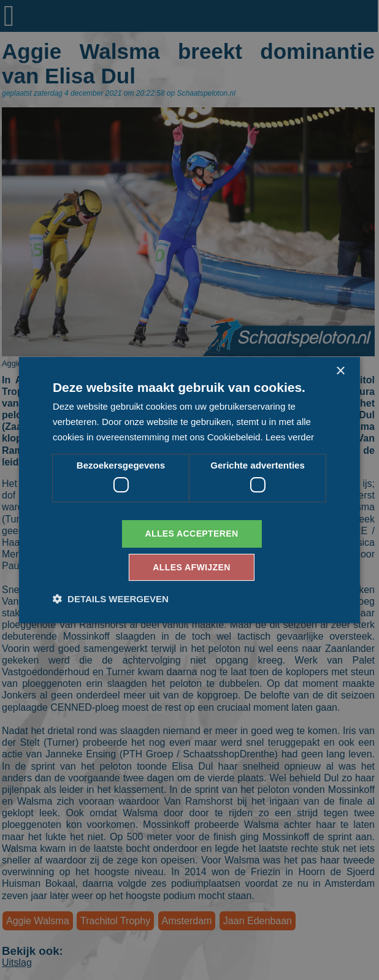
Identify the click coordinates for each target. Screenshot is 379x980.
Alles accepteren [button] (191, 534)
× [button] (340, 371)
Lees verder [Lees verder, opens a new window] (290, 437)
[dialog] (189, 490)
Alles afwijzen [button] (191, 567)
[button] (111, 599)
